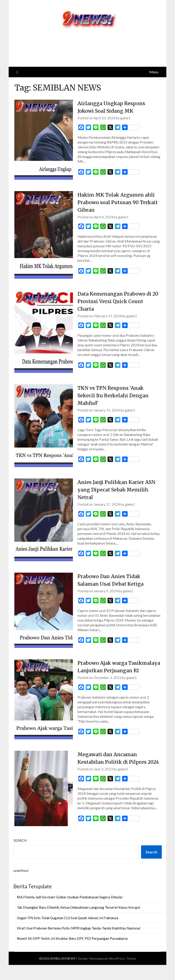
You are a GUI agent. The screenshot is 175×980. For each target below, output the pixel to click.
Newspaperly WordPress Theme (113, 973)
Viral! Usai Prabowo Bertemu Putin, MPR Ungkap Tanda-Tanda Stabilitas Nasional (78, 943)
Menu (154, 72)
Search (20, 855)
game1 (125, 118)
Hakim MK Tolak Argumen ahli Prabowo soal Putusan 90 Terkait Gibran (119, 202)
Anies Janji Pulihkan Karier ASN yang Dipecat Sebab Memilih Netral (117, 490)
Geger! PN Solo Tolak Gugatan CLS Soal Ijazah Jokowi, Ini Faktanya (68, 933)
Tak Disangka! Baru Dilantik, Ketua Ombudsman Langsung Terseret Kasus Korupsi (78, 922)
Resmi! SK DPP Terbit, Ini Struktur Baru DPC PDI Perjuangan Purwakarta (72, 953)
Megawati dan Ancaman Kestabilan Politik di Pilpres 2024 (113, 769)
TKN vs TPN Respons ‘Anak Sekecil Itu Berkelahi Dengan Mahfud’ (114, 395)
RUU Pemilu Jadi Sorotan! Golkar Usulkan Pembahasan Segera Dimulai (70, 912)
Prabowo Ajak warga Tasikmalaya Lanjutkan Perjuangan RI (108, 670)
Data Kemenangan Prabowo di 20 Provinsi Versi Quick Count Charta (115, 301)
